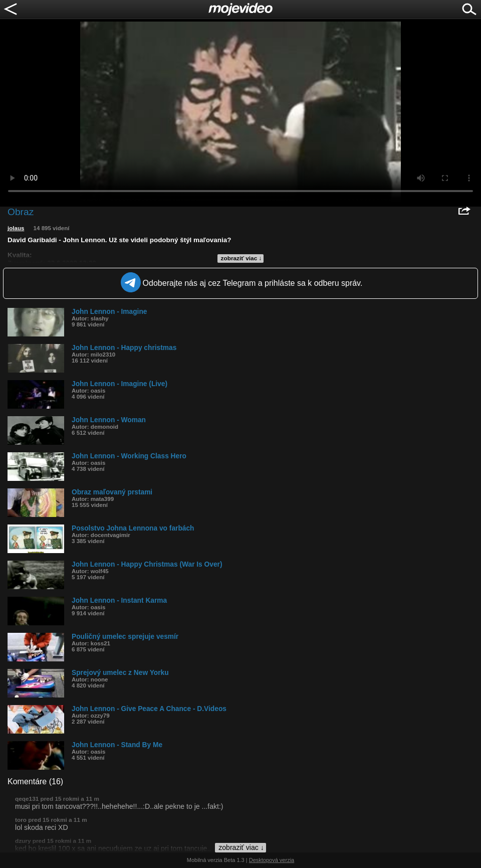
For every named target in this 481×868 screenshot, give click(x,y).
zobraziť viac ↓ (242, 258)
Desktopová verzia (272, 860)
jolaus (16, 228)
